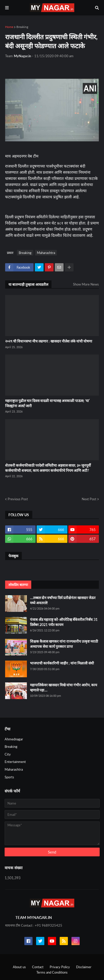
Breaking (22, 27)
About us (19, 967)
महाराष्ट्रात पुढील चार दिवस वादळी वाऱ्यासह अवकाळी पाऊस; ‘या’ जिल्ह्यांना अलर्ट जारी (47, 403)
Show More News (86, 284)
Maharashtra (46, 253)
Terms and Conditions (52, 972)
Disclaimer (84, 967)
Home (9, 27)
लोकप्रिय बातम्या (18, 585)
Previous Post (18, 499)
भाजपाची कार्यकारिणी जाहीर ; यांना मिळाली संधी (62, 663)
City (8, 754)
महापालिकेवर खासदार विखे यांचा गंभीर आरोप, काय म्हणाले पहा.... (64, 687)
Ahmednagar (14, 739)
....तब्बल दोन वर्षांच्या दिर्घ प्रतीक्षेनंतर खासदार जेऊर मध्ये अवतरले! (63, 600)
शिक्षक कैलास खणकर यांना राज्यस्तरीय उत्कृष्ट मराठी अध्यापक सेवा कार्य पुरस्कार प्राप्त (64, 644)
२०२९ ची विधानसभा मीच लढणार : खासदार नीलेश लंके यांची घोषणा (49, 341)
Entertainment (15, 762)
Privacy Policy (60, 967)
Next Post (89, 499)
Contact (38, 967)
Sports (9, 777)
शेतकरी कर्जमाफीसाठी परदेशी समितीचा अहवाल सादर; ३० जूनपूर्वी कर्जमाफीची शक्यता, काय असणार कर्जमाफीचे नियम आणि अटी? (48, 468)
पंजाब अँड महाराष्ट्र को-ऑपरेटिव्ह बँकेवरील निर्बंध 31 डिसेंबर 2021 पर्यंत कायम (64, 622)
